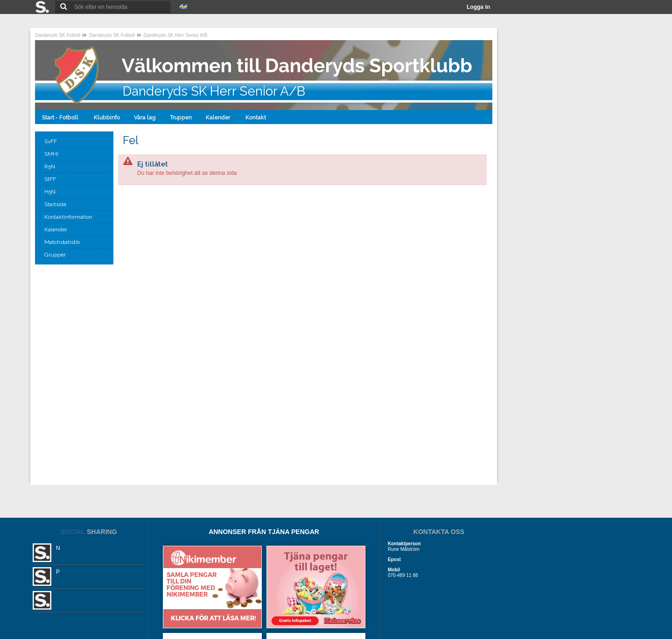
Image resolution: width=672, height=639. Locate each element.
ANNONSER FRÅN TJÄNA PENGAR (264, 532)
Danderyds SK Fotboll (58, 35)
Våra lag (145, 118)
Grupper (56, 255)
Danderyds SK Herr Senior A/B (176, 35)
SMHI (52, 154)
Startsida (56, 204)
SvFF (51, 141)
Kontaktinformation (69, 217)
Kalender (219, 118)
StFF (51, 179)
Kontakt (256, 118)
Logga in (478, 7)
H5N (51, 192)
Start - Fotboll (61, 118)
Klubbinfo (107, 118)
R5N (50, 167)
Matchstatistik (63, 242)
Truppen (181, 118)
